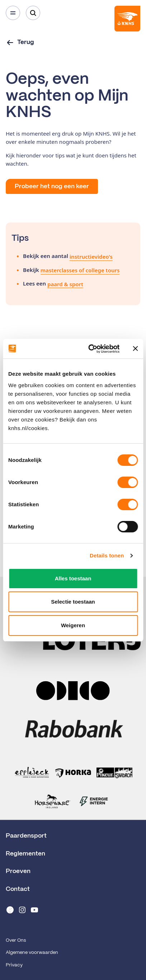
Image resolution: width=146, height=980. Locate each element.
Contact (18, 889)
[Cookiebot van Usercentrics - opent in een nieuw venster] (90, 349)
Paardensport (26, 836)
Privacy (14, 965)
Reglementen (25, 854)
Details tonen (107, 555)
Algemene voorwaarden (32, 953)
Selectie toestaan (73, 602)
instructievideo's (91, 257)
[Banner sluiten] (135, 348)
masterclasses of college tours (80, 270)
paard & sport (65, 284)
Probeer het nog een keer (52, 186)
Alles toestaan (73, 578)
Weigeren (73, 625)
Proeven (18, 871)
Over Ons (16, 940)
